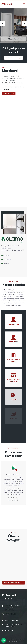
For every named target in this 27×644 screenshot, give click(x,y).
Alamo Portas (14, 39)
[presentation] (3, 24)
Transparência (9, 631)
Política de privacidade (12, 620)
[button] (13, 58)
